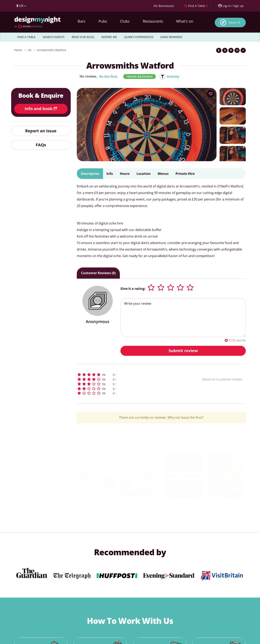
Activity (173, 77)
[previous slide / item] (85, 479)
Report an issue (41, 131)
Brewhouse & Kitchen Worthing (139, 506)
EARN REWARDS (171, 37)
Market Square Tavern (227, 509)
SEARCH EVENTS (54, 37)
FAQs (41, 145)
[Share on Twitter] (225, 50)
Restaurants (153, 21)
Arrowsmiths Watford (51, 50)
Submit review (183, 351)
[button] (132, 375)
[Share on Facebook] (219, 50)
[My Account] (231, 6)
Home (18, 50)
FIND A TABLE (26, 37)
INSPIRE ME (109, 37)
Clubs (125, 21)
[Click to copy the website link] (243, 50)
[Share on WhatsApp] (237, 50)
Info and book (41, 109)
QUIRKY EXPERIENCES (139, 37)
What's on (185, 21)
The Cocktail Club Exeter (183, 511)
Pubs (103, 21)
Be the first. (109, 77)
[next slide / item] (238, 479)
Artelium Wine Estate (96, 509)
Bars (81, 21)
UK (30, 50)
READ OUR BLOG (83, 37)
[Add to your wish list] (211, 94)
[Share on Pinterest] (231, 50)
